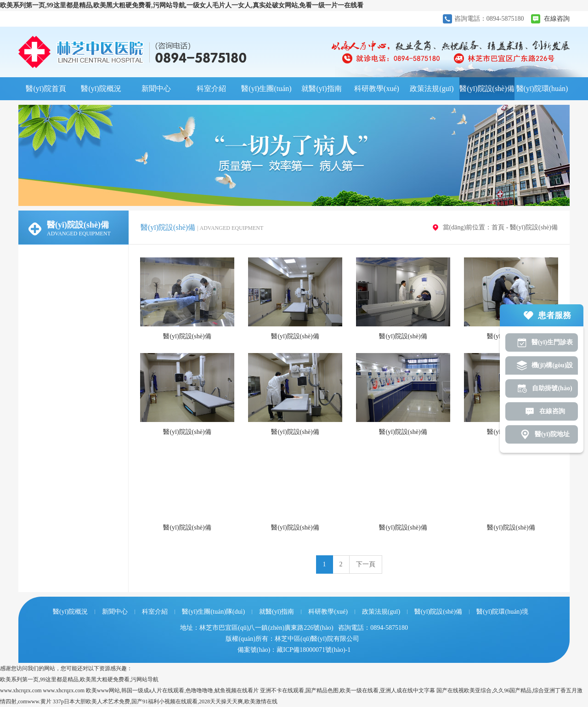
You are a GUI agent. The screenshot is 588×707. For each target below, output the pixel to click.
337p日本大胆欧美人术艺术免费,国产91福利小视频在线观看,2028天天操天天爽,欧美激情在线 (165, 701)
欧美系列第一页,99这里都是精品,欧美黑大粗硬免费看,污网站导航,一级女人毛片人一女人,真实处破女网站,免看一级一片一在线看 (182, 5)
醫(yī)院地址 (552, 434)
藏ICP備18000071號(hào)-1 (314, 650)
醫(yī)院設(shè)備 (487, 88)
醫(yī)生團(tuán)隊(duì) (266, 92)
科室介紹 (211, 88)
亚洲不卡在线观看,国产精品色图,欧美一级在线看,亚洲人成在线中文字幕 (348, 690)
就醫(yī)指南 (321, 88)
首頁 (498, 227)
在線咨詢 (557, 19)
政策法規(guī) (432, 88)
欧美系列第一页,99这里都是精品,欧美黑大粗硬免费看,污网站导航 (79, 679)
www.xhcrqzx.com (21, 690)
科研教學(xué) (377, 88)
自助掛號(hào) (552, 388)
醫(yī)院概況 (101, 88)
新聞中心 (156, 88)
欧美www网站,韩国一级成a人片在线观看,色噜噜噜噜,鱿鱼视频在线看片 (172, 690)
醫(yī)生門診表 (552, 342)
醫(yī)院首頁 (46, 88)
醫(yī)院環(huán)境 (542, 92)
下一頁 (366, 564)
